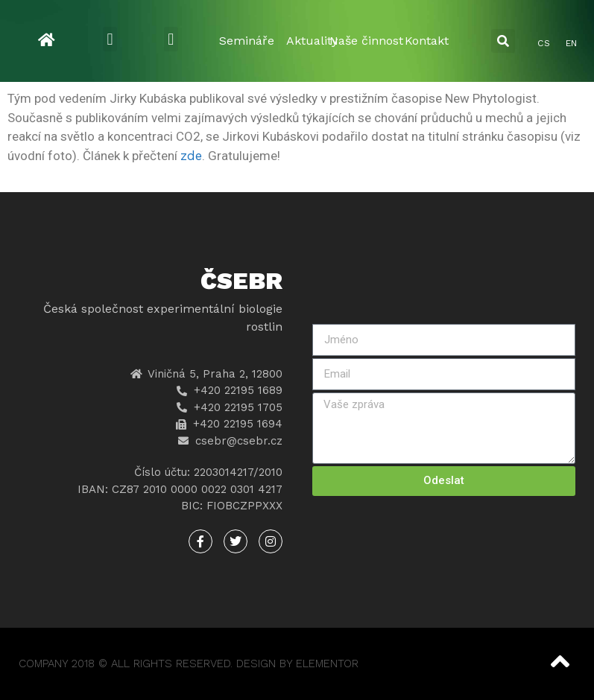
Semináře (247, 41)
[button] (110, 39)
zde (191, 156)
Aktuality (312, 41)
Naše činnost (366, 41)
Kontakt (427, 41)
